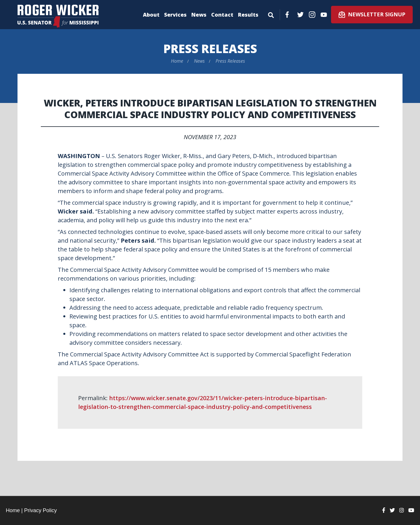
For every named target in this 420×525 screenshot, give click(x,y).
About (151, 15)
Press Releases (210, 49)
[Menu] (271, 14)
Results (248, 15)
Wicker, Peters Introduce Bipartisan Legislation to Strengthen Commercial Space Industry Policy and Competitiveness (210, 109)
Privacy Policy (41, 510)
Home (177, 61)
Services (175, 15)
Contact (222, 15)
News (199, 15)
